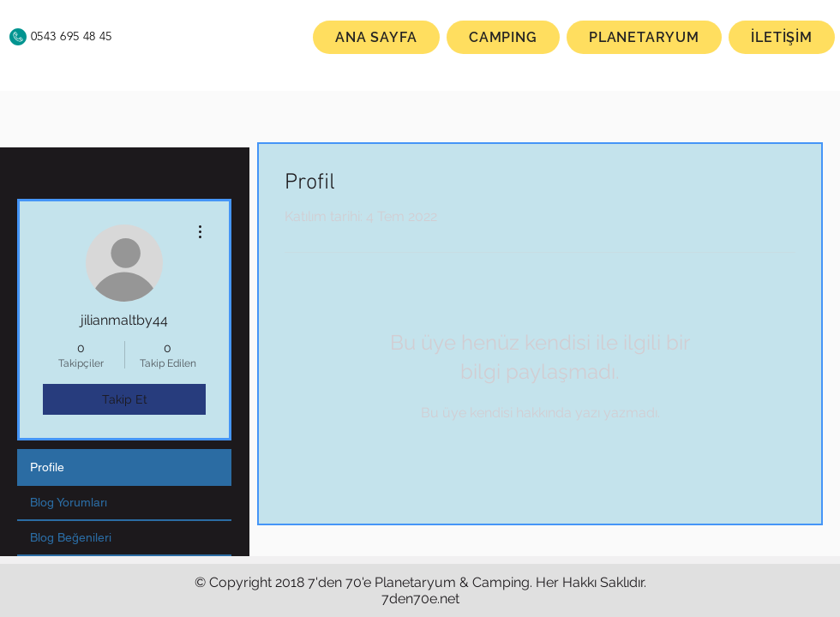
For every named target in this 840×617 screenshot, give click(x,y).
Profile (47, 467)
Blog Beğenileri (71, 537)
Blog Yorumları (69, 502)
